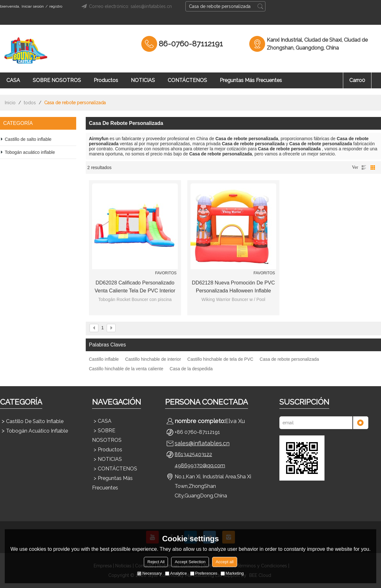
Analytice (176, 573)
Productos (106, 80)
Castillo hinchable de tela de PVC (220, 359)
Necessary (149, 573)
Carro (357, 80)
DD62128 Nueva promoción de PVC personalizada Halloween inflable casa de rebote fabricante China (233, 287)
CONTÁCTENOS (187, 80)
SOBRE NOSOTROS (57, 80)
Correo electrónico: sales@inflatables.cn (126, 6)
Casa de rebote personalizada (289, 359)
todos (30, 103)
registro (56, 6)
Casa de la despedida (191, 369)
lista (364, 168)
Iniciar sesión (33, 6)
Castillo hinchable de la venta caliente (126, 369)
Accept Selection (190, 562)
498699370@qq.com (200, 465)
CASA (13, 80)
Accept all (224, 562)
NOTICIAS (143, 80)
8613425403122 (193, 454)
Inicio (10, 103)
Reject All (156, 562)
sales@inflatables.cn (202, 443)
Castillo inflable (104, 359)
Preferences (204, 573)
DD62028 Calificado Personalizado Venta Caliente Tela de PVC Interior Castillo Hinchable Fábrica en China (135, 287)
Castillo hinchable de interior (153, 359)
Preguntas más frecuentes (251, 80)
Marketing (232, 573)
